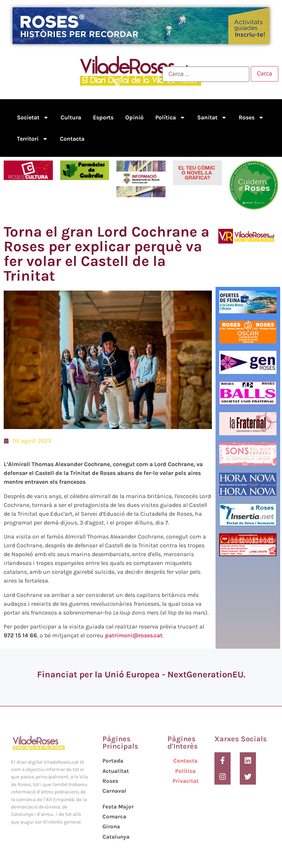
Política (170, 118)
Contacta (72, 139)
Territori (32, 139)
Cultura (71, 117)
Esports (103, 117)
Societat (33, 118)
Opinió (134, 117)
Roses (251, 118)
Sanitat (212, 118)
